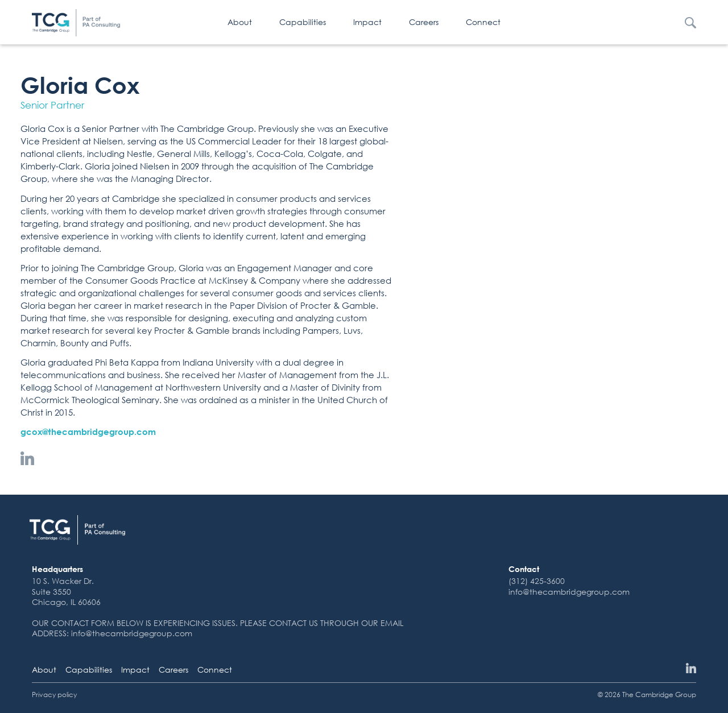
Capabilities (303, 22)
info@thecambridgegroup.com (569, 592)
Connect (483, 22)
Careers (424, 22)
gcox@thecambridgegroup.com (88, 432)
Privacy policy (54, 695)
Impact (367, 22)
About (240, 22)
